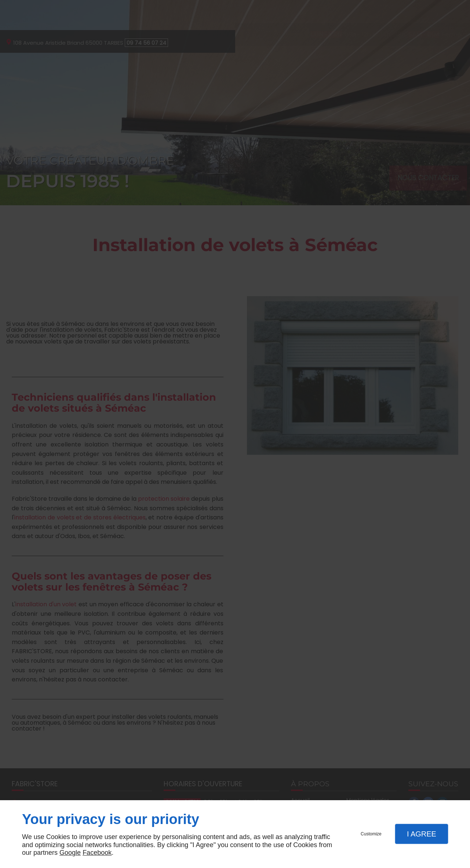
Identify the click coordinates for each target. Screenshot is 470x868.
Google (70, 853)
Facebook (97, 853)
